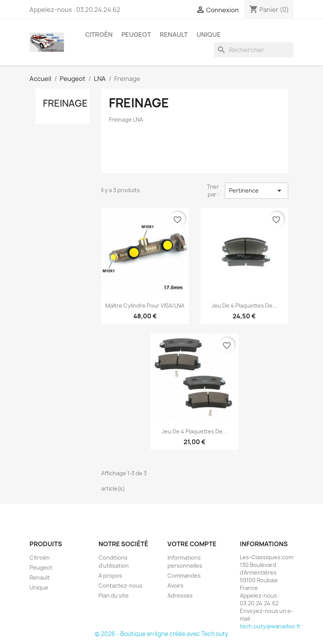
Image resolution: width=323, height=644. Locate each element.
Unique (209, 35)
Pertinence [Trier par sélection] (256, 191)
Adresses (180, 595)
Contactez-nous (121, 586)
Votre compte (192, 544)
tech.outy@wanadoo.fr (270, 626)
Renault (174, 35)
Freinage (65, 103)
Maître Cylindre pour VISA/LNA (145, 306)
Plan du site (114, 595)
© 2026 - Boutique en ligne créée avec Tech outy (161, 634)
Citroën (99, 35)
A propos (110, 576)
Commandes (184, 576)
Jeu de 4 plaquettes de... (244, 306)
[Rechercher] (254, 50)
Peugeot (136, 35)
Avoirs (175, 586)
